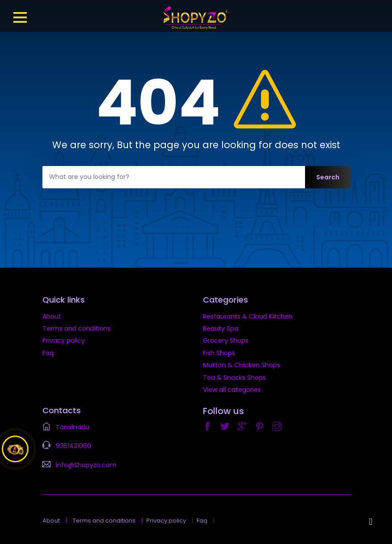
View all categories (232, 390)
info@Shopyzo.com (86, 465)
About (52, 316)
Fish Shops (219, 353)
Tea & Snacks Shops (234, 378)
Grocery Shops (226, 341)
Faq (48, 353)
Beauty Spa (221, 328)
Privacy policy (64, 341)
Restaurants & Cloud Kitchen (248, 316)
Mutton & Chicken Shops (241, 365)
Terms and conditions (76, 328)
